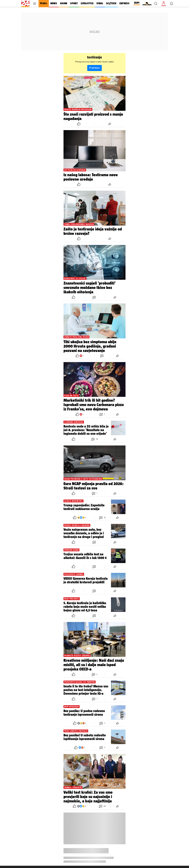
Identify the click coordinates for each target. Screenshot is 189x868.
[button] (156, 4)
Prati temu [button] (94, 68)
